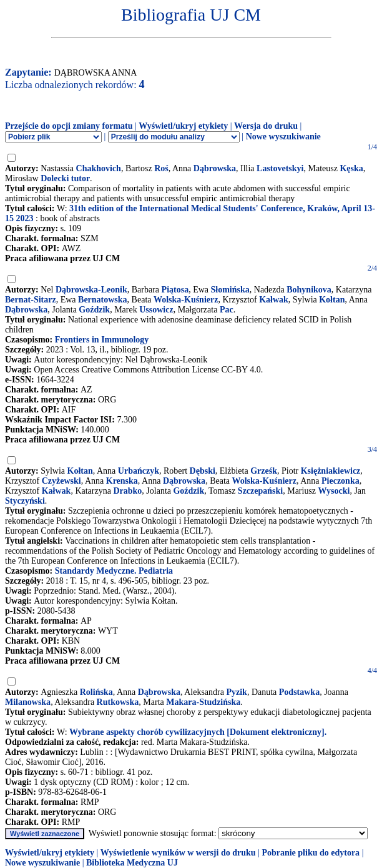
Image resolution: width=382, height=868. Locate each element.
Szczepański (260, 491)
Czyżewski (61, 481)
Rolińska (96, 692)
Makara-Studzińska (203, 702)
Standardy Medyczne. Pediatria (114, 571)
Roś (161, 168)
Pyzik (236, 692)
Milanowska (28, 702)
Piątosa (175, 290)
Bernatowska (103, 300)
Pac (227, 310)
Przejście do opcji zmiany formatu (69, 126)
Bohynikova (309, 290)
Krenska (122, 481)
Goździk (94, 310)
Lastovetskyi (280, 168)
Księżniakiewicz (331, 471)
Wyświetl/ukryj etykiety (183, 126)
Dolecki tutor (65, 178)
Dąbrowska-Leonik (91, 290)
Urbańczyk (139, 471)
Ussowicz (156, 310)
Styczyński (25, 501)
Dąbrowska (215, 168)
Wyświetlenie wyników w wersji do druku (178, 853)
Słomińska (230, 290)
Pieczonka (340, 481)
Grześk (264, 471)
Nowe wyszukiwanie (283, 137)
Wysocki (334, 491)
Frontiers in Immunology (102, 340)
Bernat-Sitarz (31, 300)
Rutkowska (118, 702)
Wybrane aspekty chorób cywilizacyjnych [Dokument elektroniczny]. (198, 732)
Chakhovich (99, 168)
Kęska (351, 168)
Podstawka (299, 692)
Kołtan (332, 300)
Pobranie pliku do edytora (311, 853)
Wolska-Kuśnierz (186, 300)
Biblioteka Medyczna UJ (132, 863)
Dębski (203, 471)
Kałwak (274, 300)
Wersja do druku (266, 126)
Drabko (127, 491)
